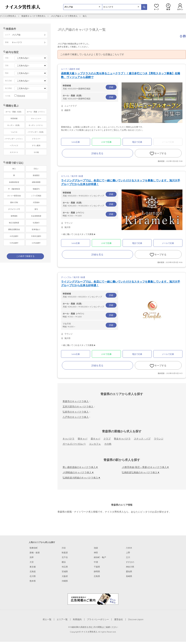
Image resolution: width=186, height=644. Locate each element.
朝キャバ (83, 439)
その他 (108, 444)
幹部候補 (14, 118)
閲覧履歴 (168, 7)
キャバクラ (68, 439)
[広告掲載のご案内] (93, 599)
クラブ (107, 439)
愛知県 (129, 571)
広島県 (97, 576)
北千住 (65, 557)
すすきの (130, 562)
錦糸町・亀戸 (100, 557)
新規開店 (36, 175)
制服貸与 (36, 189)
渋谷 (64, 548)
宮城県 (65, 571)
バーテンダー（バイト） (14, 139)
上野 (128, 553)
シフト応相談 (36, 196)
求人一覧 (47, 619)
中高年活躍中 (36, 236)
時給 (90, 214)
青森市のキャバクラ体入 (76, 401)
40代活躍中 (14, 236)
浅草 (32, 557)
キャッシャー (36, 118)
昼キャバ (95, 439)
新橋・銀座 (35, 553)
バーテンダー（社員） (36, 132)
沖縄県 (65, 581)
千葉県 (97, 567)
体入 (85, 16)
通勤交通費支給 (14, 229)
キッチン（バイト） (36, 125)
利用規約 (77, 619)
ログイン (180, 7)
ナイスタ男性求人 (8, 16)
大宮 (32, 562)
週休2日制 (14, 202)
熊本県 (33, 581)
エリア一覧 (62, 619)
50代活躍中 (14, 243)
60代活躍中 (36, 243)
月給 (90, 87)
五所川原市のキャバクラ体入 (78, 407)
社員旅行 (36, 223)
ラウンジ (159, 439)
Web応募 (75, 142)
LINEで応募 (106, 142)
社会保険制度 (36, 216)
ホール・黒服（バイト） (36, 112)
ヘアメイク (14, 146)
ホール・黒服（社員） (14, 112)
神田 (96, 553)
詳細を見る (97, 153)
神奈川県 (130, 567)
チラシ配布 (36, 146)
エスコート (14, 152)
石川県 (33, 576)
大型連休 (36, 202)
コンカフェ (95, 444)
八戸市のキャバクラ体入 (76, 417)
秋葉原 (65, 553)
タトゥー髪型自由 (14, 196)
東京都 (33, 567)
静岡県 (97, 571)
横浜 (64, 562)
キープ (156, 7)
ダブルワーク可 (14, 209)
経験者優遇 (36, 182)
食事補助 (14, 216)
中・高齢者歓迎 (14, 189)
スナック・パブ (142, 439)
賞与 (36, 209)
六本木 (129, 548)
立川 (128, 557)
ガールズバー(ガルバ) (74, 444)
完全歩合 (21, 96)
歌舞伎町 (34, 548)
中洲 (96, 562)
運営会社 (119, 619)
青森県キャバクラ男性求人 (33, 16)
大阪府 (65, 576)
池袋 (96, 548)
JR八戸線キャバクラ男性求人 (64, 16)
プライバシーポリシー (98, 619)
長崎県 (129, 576)
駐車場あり (36, 229)
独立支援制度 (14, 223)
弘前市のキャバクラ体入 (76, 412)
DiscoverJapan (136, 619)
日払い (36, 169)
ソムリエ (14, 132)
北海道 (33, 571)
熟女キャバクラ (122, 439)
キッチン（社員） (14, 125)
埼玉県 (65, 567)
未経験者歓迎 (14, 182)
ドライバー (36, 139)
